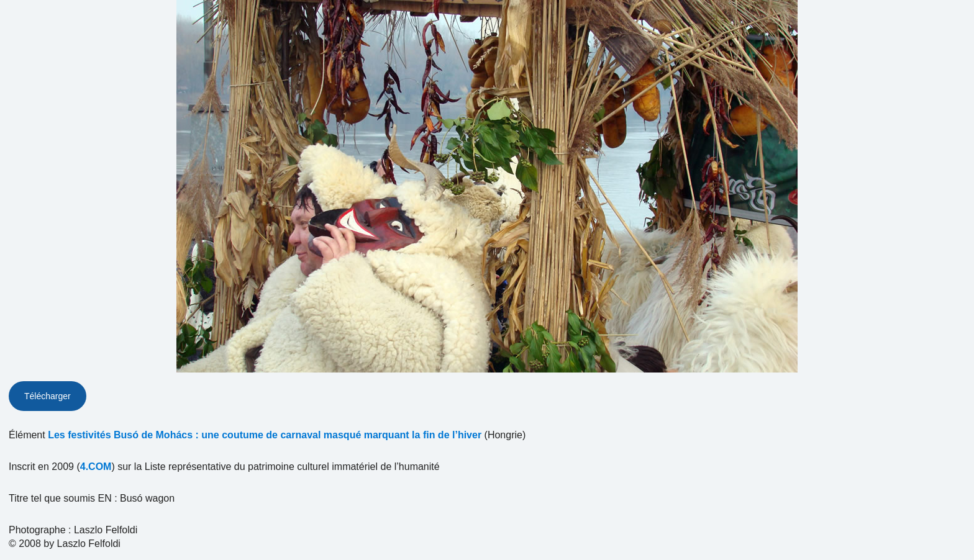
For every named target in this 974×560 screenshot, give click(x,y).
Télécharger (48, 396)
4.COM (96, 467)
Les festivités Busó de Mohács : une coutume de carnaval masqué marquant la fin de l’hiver (265, 435)
